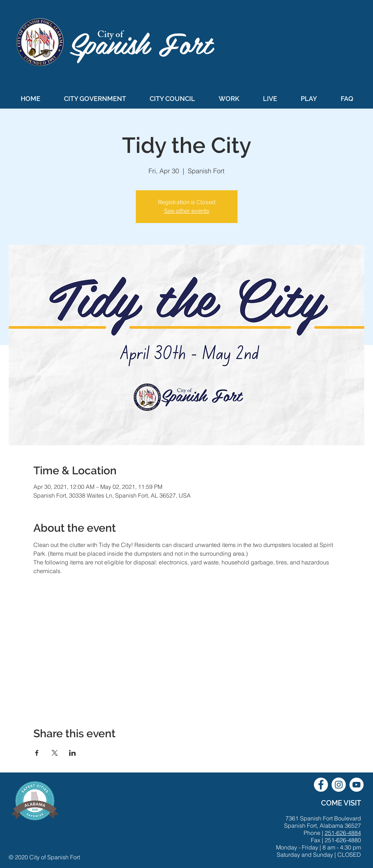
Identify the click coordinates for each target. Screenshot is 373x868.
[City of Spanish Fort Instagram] (339, 785)
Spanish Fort (145, 42)
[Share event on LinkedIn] (72, 753)
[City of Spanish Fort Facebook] (321, 785)
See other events (187, 211)
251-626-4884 (343, 833)
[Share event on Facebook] (37, 753)
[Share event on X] (55, 753)
